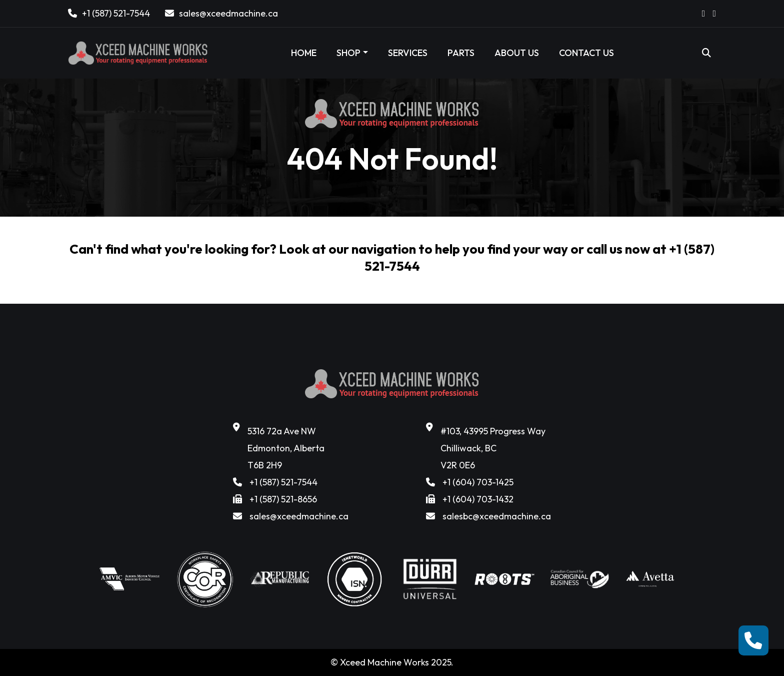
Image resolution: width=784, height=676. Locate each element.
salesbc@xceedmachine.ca (497, 516)
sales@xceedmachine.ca (228, 13)
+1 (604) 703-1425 (478, 482)
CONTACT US (586, 53)
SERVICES (408, 53)
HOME (304, 53)
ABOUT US (517, 53)
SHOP (348, 53)
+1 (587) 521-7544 (116, 13)
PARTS (461, 53)
